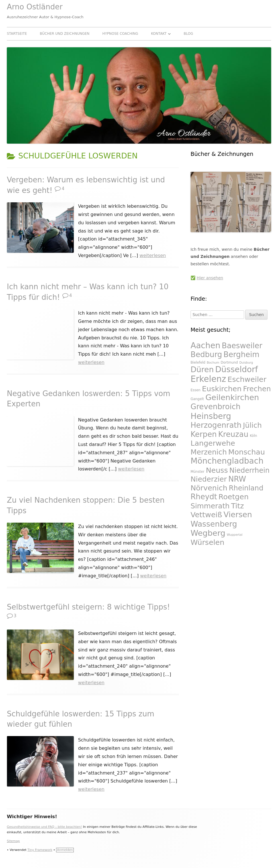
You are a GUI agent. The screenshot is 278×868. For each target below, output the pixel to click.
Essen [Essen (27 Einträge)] (196, 390)
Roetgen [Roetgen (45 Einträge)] (234, 497)
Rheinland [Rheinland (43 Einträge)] (246, 488)
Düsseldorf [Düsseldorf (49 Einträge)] (236, 369)
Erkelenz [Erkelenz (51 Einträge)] (208, 379)
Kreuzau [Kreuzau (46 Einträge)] (233, 434)
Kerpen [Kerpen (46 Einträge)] (204, 434)
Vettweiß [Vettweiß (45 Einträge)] (206, 515)
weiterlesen (153, 255)
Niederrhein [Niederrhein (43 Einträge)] (249, 470)
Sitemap (13, 841)
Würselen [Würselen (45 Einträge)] (208, 542)
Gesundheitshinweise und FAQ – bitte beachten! (44, 827)
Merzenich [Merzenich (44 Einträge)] (209, 452)
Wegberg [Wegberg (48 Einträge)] (208, 533)
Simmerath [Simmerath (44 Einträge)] (210, 506)
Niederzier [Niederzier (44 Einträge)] (209, 479)
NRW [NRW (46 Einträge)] (237, 479)
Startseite (17, 34)
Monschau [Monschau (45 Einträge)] (247, 452)
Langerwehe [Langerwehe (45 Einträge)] (213, 443)
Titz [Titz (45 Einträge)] (237, 506)
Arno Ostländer (35, 7)
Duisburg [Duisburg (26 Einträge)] (246, 363)
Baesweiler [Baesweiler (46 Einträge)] (242, 346)
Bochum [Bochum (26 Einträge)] (213, 363)
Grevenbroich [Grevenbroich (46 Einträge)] (215, 407)
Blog (188, 34)
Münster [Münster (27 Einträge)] (198, 472)
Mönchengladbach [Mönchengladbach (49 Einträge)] (227, 461)
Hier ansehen (210, 278)
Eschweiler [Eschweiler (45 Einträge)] (247, 379)
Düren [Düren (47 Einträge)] (202, 369)
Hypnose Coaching (120, 34)
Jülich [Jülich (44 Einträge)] (252, 425)
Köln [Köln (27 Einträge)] (253, 436)
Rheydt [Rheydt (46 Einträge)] (204, 497)
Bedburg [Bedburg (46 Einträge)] (206, 354)
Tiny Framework (40, 850)
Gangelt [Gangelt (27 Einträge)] (197, 399)
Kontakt (159, 34)
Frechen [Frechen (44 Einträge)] (257, 389)
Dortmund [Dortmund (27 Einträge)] (229, 362)
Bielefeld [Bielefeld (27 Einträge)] (198, 362)
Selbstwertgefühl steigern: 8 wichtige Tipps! (88, 607)
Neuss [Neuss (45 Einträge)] (217, 470)
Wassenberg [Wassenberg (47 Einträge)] (214, 524)
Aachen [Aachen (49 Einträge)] (206, 346)
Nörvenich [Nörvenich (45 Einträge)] (209, 488)
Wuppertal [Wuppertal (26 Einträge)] (235, 535)
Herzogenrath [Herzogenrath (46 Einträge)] (216, 425)
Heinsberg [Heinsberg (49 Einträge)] (211, 416)
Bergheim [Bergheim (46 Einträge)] (242, 354)
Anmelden (65, 850)
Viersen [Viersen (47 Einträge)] (238, 515)
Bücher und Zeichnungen (65, 34)
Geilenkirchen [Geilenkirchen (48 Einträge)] (232, 397)
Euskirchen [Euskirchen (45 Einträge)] (222, 389)
